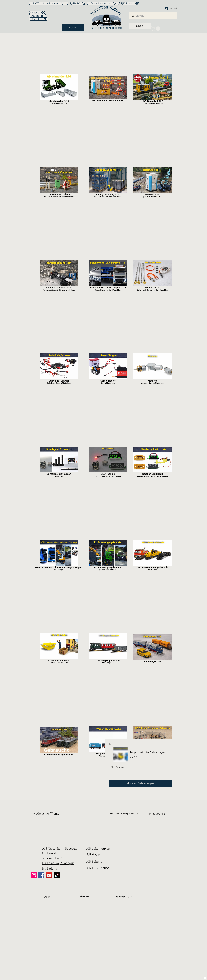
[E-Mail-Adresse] (139, 773)
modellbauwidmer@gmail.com (122, 813)
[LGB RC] (78, 3)
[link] (156, 28)
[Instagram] (34, 875)
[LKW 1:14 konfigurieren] (49, 3)
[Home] (73, 27)
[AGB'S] (38, 16)
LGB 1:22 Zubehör (97, 868)
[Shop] (140, 26)
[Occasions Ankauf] (103, 3)
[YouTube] (49, 875)
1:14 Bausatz (50, 853)
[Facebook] (41, 875)
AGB (47, 897)
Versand (85, 896)
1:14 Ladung (50, 869)
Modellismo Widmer (47, 813)
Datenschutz (123, 896)
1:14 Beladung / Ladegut (58, 863)
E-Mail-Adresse (116, 767)
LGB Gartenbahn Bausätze (60, 849)
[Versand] (37, 12)
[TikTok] (57, 875)
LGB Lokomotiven (98, 849)
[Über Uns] (39, 19)
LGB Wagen (93, 854)
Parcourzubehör (53, 858)
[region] (46, 904)
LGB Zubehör (95, 862)
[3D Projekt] (130, 3)
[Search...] (153, 16)
